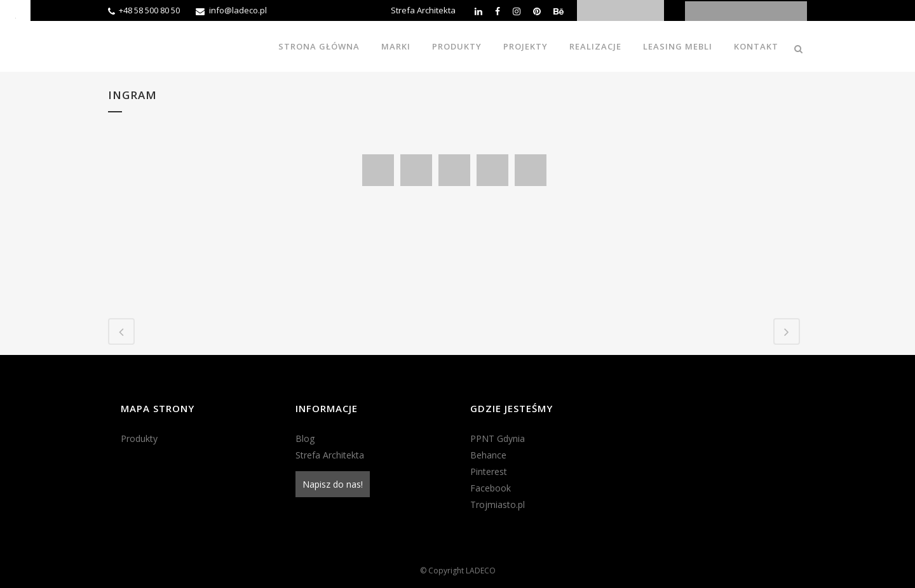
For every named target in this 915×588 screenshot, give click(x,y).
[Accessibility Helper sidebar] (15, 15)
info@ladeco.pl (238, 10)
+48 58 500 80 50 (149, 10)
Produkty (139, 438)
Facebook (491, 488)
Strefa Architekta (423, 10)
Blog (305, 438)
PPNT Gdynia (498, 438)
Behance (488, 455)
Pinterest (489, 471)
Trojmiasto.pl (498, 504)
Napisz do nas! (333, 484)
